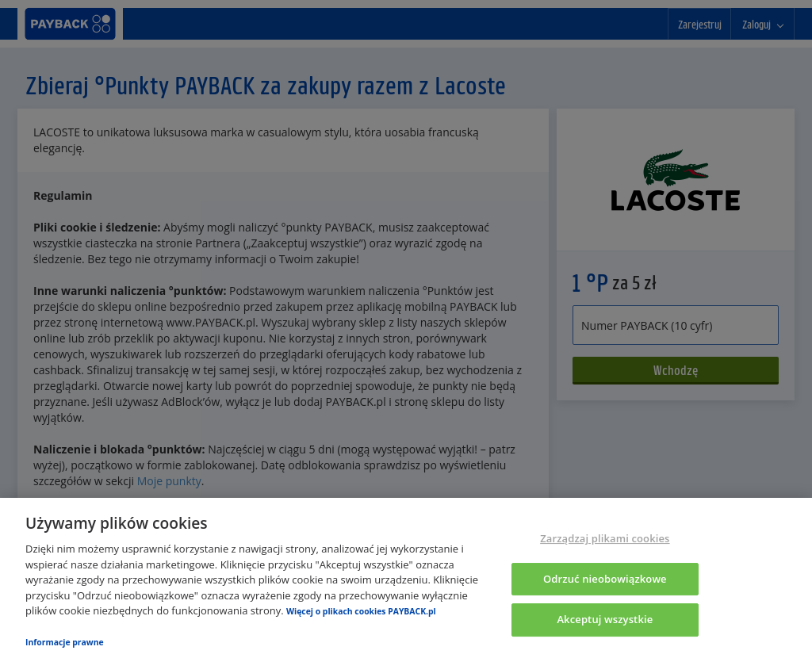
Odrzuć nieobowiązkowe (605, 579)
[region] (406, 578)
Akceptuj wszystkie (605, 620)
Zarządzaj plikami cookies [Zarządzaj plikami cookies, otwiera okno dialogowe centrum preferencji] (605, 538)
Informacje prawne (65, 642)
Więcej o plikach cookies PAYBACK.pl (361, 611)
